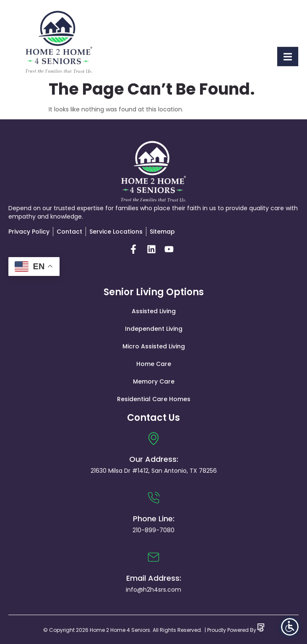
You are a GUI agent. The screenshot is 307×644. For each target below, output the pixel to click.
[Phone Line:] (153, 498)
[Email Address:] (153, 557)
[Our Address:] (153, 438)
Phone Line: (154, 519)
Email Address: (154, 578)
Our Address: (154, 459)
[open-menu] (288, 57)
